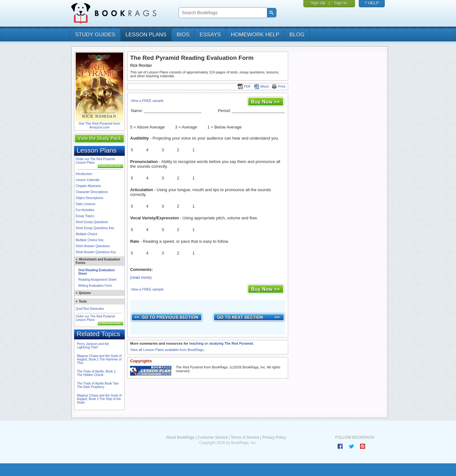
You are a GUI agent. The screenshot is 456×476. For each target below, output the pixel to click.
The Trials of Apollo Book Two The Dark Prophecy (98, 385)
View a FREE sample (147, 101)
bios (183, 35)
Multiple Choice (86, 234)
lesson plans (146, 35)
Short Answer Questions (93, 246)
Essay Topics (85, 216)
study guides (95, 35)
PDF (244, 86)
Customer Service (213, 437)
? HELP (372, 3)
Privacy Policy (274, 437)
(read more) (141, 277)
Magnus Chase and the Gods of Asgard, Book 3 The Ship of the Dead (99, 399)
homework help (255, 35)
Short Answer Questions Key (96, 252)
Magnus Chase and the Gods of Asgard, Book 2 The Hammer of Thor (99, 359)
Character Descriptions (92, 192)
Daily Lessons (85, 204)
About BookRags (180, 437)
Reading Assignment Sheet (97, 280)
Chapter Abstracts (88, 186)
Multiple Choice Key (90, 240)
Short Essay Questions (92, 222)
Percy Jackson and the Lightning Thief (93, 346)
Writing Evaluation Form (95, 286)
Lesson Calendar (88, 180)
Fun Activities (85, 210)
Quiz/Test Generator (90, 309)
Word (261, 86)
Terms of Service (245, 437)
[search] (222, 13)
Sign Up (318, 3)
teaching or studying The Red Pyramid (221, 343)
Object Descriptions (89, 198)
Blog (297, 35)
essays (210, 35)
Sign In (340, 3)
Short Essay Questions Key (95, 228)
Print (279, 86)
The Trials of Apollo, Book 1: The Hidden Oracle (97, 373)
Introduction (84, 174)
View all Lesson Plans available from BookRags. (167, 350)
